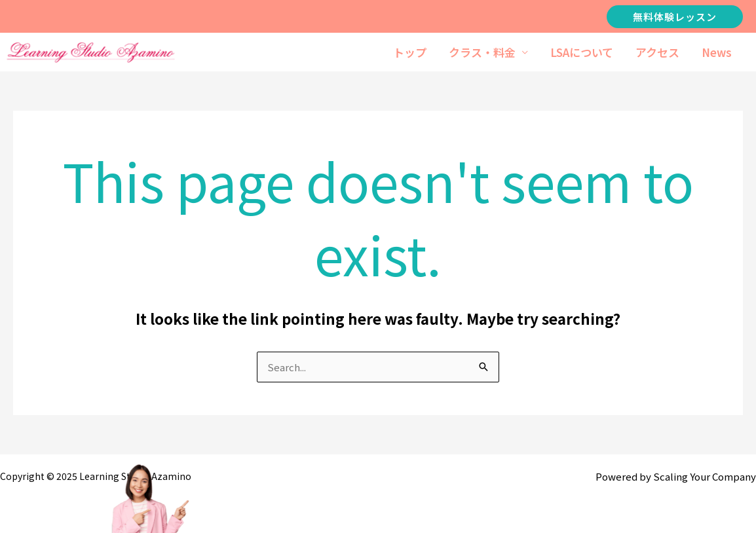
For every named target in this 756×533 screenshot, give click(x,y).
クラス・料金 (482, 52)
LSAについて (582, 52)
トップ (410, 52)
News (717, 52)
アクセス (657, 52)
